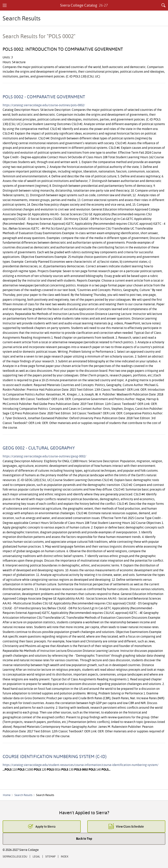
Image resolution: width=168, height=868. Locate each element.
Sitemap (50, 856)
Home (7, 795)
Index (65, 856)
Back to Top (84, 838)
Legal (36, 856)
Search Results (23, 795)
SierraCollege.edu (15, 856)
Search (163, 5)
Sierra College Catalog (84, 5)
